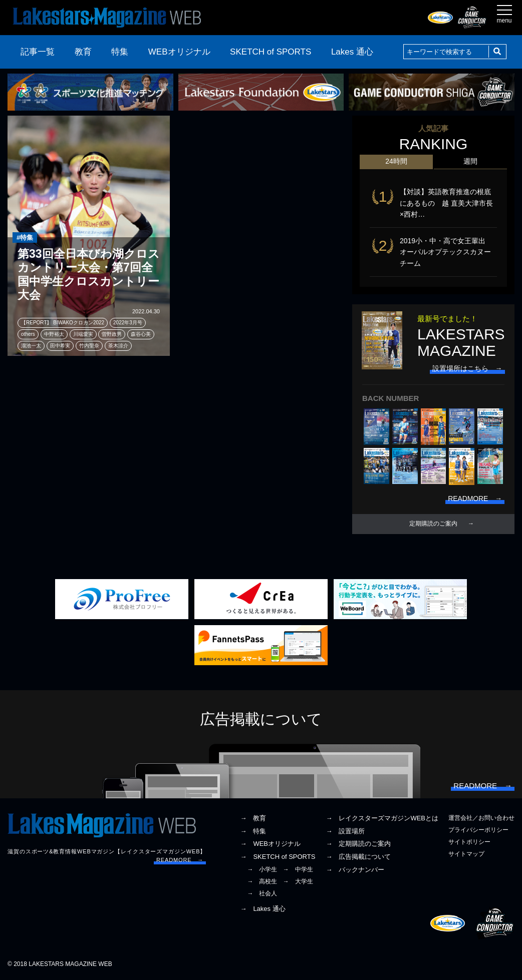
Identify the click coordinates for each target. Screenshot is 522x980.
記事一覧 (38, 52)
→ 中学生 (298, 870)
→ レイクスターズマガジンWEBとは (382, 819)
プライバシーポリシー (478, 830)
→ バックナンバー (355, 870)
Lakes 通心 (352, 52)
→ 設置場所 (345, 832)
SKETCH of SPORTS (271, 52)
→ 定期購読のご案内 (358, 845)
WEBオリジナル (179, 52)
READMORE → (180, 861)
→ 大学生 (298, 882)
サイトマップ (466, 855)
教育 (83, 52)
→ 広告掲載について (358, 858)
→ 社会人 (262, 894)
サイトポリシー (469, 843)
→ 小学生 (262, 870)
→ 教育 (253, 819)
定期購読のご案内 (433, 524)
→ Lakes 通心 (263, 909)
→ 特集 (253, 832)
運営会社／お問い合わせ (481, 818)
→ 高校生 (262, 882)
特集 (120, 52)
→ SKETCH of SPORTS (278, 858)
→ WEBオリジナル (270, 845)
